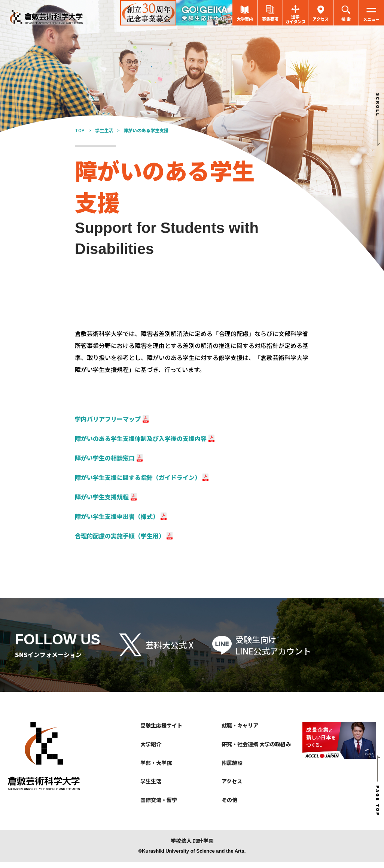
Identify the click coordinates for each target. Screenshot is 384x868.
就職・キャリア (240, 725)
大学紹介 (151, 744)
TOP (80, 130)
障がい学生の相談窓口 (105, 458)
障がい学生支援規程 (102, 497)
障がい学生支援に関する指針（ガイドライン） (138, 477)
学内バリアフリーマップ (108, 419)
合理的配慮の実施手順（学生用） (120, 536)
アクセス (232, 781)
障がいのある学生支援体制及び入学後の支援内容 (141, 438)
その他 (229, 800)
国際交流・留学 (159, 800)
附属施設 (232, 763)
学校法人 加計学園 (192, 841)
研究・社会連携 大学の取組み (256, 744)
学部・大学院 (156, 763)
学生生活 (104, 130)
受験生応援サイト (161, 725)
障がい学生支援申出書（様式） (117, 516)
